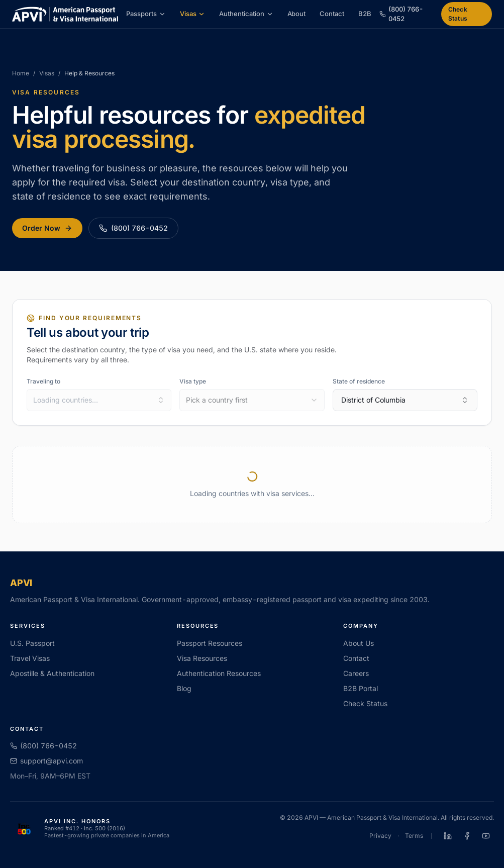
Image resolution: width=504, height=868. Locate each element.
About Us (359, 643)
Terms (414, 836)
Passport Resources (210, 643)
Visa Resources (202, 658)
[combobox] (99, 400)
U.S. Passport (32, 643)
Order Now (47, 228)
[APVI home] (65, 14)
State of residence (359, 381)
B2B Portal (361, 688)
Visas (193, 14)
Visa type (193, 381)
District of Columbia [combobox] (405, 400)
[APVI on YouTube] (486, 836)
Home (21, 73)
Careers (356, 673)
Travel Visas (30, 658)
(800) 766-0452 (133, 228)
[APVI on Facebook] (467, 836)
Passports (146, 14)
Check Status (458, 14)
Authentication (246, 14)
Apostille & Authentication (52, 673)
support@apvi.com (46, 761)
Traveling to (43, 381)
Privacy (380, 836)
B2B (365, 14)
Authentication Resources (219, 673)
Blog (184, 688)
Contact (332, 14)
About (297, 14)
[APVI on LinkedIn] (448, 836)
